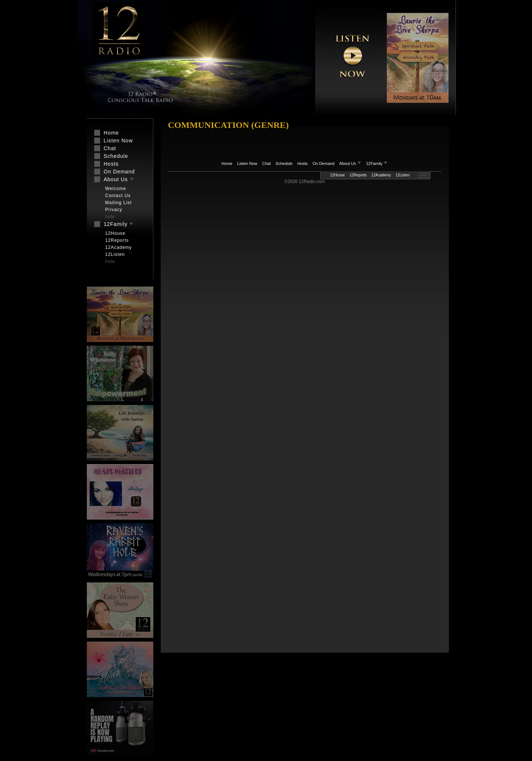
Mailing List (119, 203)
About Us (351, 163)
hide (424, 175)
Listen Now (247, 163)
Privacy (114, 210)
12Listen (403, 175)
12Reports (358, 175)
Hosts (303, 163)
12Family (377, 163)
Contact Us (118, 196)
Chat (267, 163)
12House (337, 175)
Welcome (116, 189)
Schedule (284, 163)
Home (227, 163)
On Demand (323, 163)
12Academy (381, 175)
